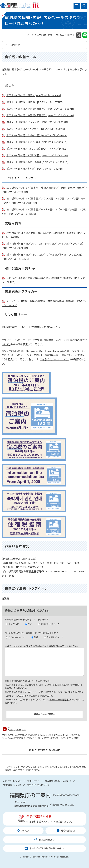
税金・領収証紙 (51, 767)
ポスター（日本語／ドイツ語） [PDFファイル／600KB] (36, 129)
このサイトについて (13, 781)
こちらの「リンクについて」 (54, 359)
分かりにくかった (55, 637)
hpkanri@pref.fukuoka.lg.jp (46, 351)
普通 (30, 624)
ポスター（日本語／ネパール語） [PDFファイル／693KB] (37, 162)
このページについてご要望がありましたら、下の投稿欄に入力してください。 (42, 646)
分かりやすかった (17, 637)
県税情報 (64, 767)
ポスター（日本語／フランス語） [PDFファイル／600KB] (37, 122)
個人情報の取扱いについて (58, 781)
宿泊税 (5, 599)
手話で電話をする (39, 817)
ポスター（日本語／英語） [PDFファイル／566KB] (34, 95)
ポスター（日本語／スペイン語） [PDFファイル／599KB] (37, 135)
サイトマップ (33, 781)
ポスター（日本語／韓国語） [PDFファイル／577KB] (35, 102)
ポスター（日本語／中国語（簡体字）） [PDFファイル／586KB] (40, 109)
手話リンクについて (46, 822)
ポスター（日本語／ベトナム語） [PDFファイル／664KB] (37, 149)
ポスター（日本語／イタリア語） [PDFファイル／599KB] (37, 142)
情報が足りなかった (50, 624)
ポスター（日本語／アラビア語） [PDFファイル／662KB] (37, 155)
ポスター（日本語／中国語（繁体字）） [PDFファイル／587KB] (40, 115)
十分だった (14, 624)
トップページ (10, 767)
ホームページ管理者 (59, 700)
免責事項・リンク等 (12, 785)
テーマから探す (24, 767)
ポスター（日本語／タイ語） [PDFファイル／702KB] (35, 169)
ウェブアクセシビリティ (38, 785)
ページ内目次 (12, 45)
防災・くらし (38, 767)
